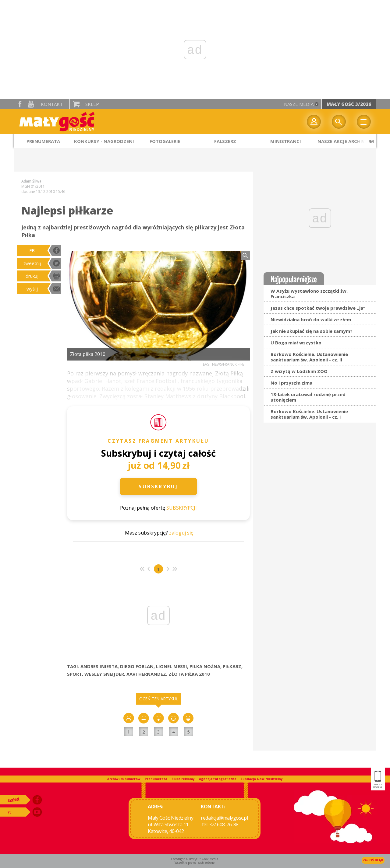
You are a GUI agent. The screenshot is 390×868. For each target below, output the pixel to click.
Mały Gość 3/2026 (349, 104)
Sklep (92, 104)
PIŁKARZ (232, 666)
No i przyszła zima (291, 383)
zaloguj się (181, 533)
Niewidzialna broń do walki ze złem (311, 319)
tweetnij (32, 263)
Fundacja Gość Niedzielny (262, 779)
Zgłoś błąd (373, 860)
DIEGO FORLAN (137, 666)
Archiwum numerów (124, 779)
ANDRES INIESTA (99, 666)
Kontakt (52, 104)
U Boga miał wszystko (296, 343)
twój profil (314, 122)
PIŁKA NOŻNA (205, 666)
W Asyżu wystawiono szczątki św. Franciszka (309, 294)
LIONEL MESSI (172, 666)
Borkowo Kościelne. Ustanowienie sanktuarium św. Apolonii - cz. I (309, 414)
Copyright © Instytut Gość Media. (195, 859)
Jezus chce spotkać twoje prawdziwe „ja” (318, 308)
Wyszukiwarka (339, 122)
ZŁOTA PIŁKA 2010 (189, 674)
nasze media (299, 104)
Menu (364, 122)
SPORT (74, 674)
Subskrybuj (158, 486)
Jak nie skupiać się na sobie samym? (312, 331)
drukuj (32, 276)
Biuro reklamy (183, 779)
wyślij (32, 289)
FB (32, 250)
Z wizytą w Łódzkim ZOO (299, 371)
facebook (19, 104)
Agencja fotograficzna (218, 779)
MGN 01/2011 (33, 186)
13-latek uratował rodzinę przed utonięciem (308, 397)
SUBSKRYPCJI (182, 508)
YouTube (30, 104)
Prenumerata (156, 779)
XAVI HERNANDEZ (146, 674)
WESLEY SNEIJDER (104, 674)
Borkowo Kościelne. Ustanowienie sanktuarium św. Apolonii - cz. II (309, 357)
